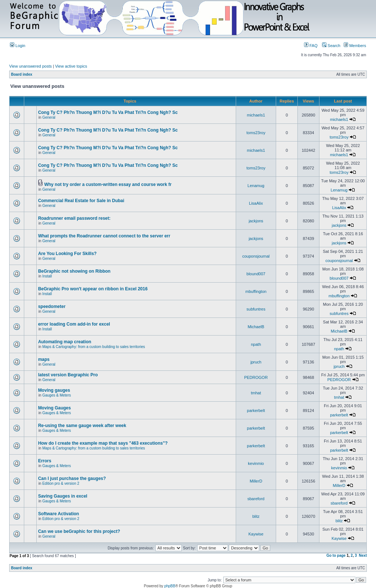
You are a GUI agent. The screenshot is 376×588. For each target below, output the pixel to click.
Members (355, 46)
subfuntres (256, 309)
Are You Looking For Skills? (68, 254)
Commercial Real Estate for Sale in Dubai (81, 201)
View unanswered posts (30, 66)
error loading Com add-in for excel (74, 324)
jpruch (256, 362)
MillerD (256, 481)
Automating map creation (65, 342)
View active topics (71, 66)
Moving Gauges (55, 408)
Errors (45, 461)
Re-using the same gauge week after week (82, 426)
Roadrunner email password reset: (74, 218)
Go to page (336, 555)
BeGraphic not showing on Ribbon (74, 271)
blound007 (256, 274)
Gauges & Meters (57, 395)
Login (18, 46)
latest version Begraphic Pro (68, 375)
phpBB (170, 586)
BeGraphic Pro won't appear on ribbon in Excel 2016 (93, 289)
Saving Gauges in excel (63, 496)
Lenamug (256, 186)
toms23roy (256, 133)
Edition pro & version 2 (61, 483)
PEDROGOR (256, 377)
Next (363, 555)
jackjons (256, 221)
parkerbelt (256, 410)
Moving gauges (54, 390)
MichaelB (256, 327)
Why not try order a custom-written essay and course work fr (108, 184)
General (49, 117)
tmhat (256, 393)
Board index (22, 74)
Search (331, 46)
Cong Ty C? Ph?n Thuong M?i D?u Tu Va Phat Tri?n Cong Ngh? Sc (108, 112)
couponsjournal (256, 256)
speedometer (52, 306)
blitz (256, 516)
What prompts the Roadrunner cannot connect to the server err (104, 236)
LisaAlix (256, 203)
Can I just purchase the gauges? (72, 478)
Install (47, 276)
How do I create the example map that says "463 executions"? (103, 443)
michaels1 (256, 115)
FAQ (311, 46)
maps (44, 359)
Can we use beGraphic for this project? (79, 531)
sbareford (256, 499)
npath (256, 344)
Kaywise (256, 534)
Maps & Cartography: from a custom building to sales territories (94, 347)
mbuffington (256, 291)
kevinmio (256, 463)
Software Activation (59, 514)
